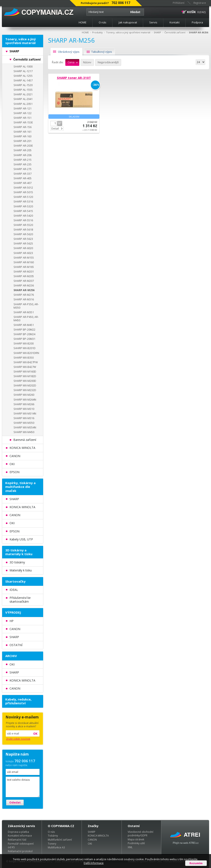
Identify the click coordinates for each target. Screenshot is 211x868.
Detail (55, 128)
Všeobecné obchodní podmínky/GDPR (140, 834)
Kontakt (175, 22)
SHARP (157, 32)
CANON (92, 840)
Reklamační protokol (20, 851)
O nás (103, 22)
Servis (153, 22)
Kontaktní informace (20, 836)
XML (130, 847)
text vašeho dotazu (23, 787)
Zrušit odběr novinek (18, 739)
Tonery (52, 844)
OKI (90, 844)
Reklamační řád (17, 840)
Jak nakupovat (128, 22)
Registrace (200, 3)
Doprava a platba (18, 832)
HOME (83, 22)
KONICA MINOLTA (98, 836)
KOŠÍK (191, 12)
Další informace (94, 863)
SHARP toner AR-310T (74, 78)
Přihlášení (179, 3)
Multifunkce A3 (56, 847)
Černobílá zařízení (175, 32)
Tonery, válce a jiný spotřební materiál (128, 32)
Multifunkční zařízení (60, 840)
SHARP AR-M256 (198, 32)
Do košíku (60, 123)
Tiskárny (53, 836)
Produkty (97, 32)
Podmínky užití (136, 843)
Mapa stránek (136, 839)
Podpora (197, 22)
